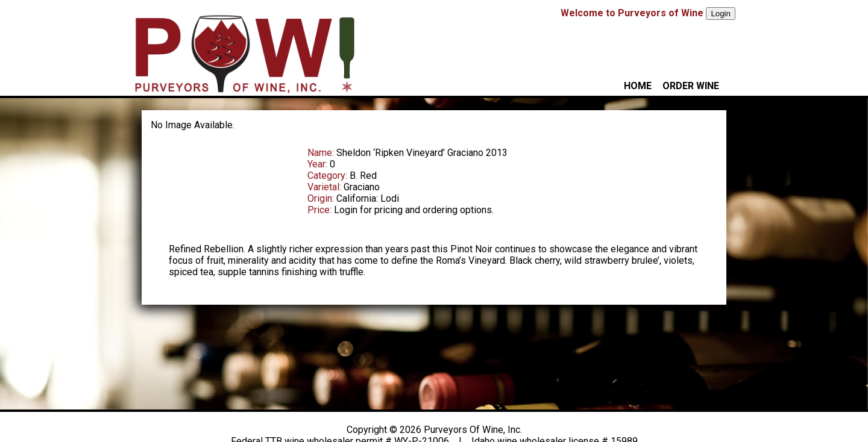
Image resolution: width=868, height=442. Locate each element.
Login (721, 14)
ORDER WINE (691, 86)
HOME (638, 86)
